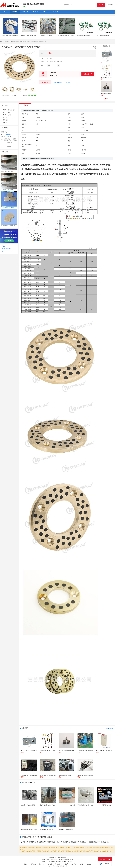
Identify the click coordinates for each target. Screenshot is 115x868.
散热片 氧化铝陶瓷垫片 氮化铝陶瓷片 (11, 36)
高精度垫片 (66, 842)
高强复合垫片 (75, 842)
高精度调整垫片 (42, 842)
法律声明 (74, 864)
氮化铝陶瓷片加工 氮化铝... (8, 208)
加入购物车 (58, 82)
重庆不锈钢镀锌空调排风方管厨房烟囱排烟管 (52, 805)
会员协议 (66, 864)
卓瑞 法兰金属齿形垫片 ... (8, 189)
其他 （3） (6, 117)
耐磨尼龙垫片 (84, 842)
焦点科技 (60, 866)
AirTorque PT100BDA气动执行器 (67, 805)
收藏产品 (6, 96)
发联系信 (45, 82)
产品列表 (6, 42)
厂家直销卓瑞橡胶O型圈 (84, 36)
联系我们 (33, 864)
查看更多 (9, 146)
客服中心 (41, 864)
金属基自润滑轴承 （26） (10, 110)
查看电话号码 (88, 74)
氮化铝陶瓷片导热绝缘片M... (9, 226)
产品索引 (4, 246)
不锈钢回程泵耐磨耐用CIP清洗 (85, 805)
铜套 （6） (6, 120)
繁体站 (81, 864)
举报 (14, 96)
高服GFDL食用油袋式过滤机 (47, 830)
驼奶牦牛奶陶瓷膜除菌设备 (28, 805)
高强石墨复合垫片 (95, 842)
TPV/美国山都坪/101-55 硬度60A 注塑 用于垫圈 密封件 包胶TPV (75, 36)
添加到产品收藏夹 (7, 249)
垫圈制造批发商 (62, 858)
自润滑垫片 (25, 842)
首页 (1, 42)
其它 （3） (6, 122)
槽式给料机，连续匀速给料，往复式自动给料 (70, 830)
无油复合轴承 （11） (8, 112)
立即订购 (67, 82)
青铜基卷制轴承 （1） (9, 115)
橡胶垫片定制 (105, 842)
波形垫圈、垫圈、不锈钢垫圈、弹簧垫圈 (31, 36)
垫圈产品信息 (52, 858)
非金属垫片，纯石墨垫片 (46, 36)
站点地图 (49, 864)
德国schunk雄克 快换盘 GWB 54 (29, 830)
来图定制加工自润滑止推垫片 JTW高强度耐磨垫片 (60, 859)
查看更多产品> (110, 728)
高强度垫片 (32, 842)
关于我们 (25, 864)
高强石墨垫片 (52, 842)
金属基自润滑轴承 (14, 42)
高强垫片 (59, 842)
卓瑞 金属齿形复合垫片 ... (8, 171)
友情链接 (89, 864)
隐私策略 (58, 864)
